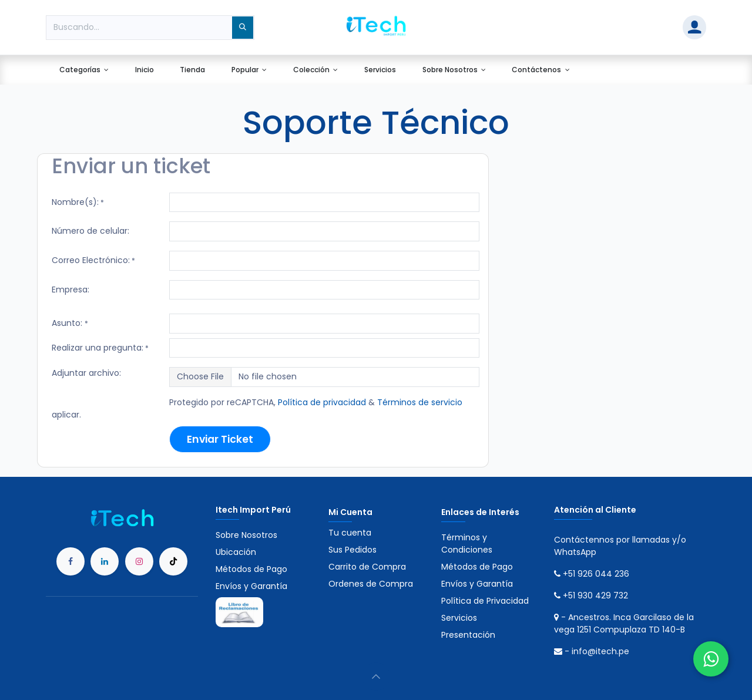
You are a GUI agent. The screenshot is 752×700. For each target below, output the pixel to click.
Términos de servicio (420, 402)
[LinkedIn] (105, 561)
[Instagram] (139, 561)
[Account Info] (694, 28)
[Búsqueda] (243, 28)
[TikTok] (173, 561)
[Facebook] (70, 561)
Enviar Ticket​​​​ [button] (220, 439)
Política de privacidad (322, 402)
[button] (376, 677)
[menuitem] (84, 70)
